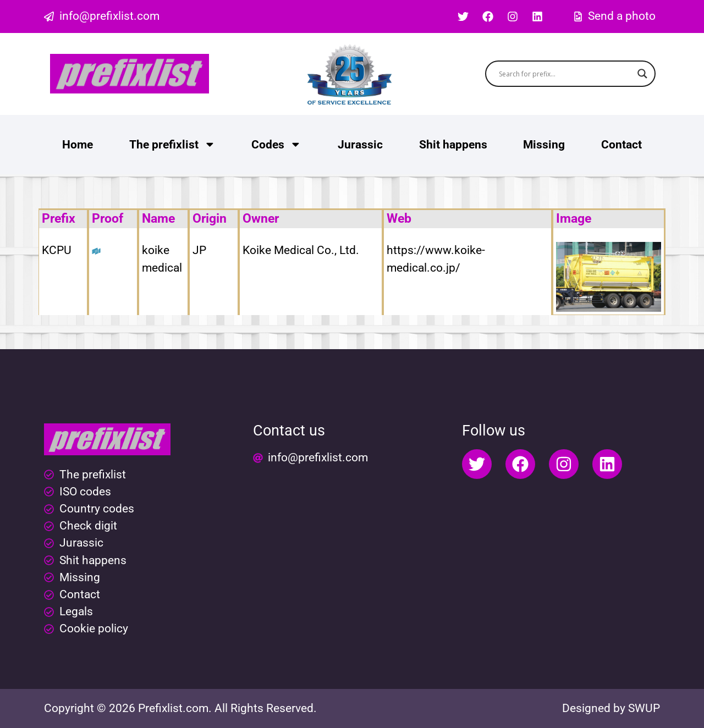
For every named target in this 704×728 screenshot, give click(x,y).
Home (78, 145)
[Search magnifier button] (642, 74)
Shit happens (453, 145)
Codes (276, 144)
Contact (621, 145)
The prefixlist (172, 144)
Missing (544, 145)
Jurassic (360, 145)
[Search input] (566, 74)
